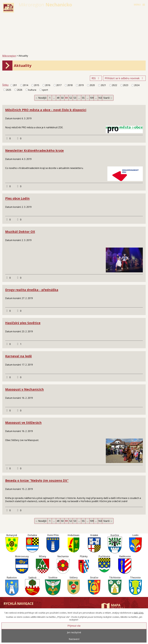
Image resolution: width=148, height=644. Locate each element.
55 (83, 98)
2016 (48, 85)
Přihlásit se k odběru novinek (124, 78)
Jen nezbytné (74, 632)
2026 (20, 90)
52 (71, 98)
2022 (114, 85)
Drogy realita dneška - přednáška (32, 290)
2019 (81, 85)
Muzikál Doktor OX (20, 232)
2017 (59, 85)
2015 (37, 85)
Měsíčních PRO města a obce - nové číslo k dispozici (46, 110)
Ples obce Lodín (17, 198)
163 (100, 98)
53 (75, 98)
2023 (126, 85)
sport (45, 90)
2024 (137, 85)
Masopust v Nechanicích (24, 389)
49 (58, 98)
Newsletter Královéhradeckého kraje (34, 150)
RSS (96, 78)
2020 (92, 85)
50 (62, 98)
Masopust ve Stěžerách (23, 422)
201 (15, 85)
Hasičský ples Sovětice (23, 323)
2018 (70, 85)
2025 (9, 90)
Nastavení (74, 639)
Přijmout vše (74, 626)
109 (92, 98)
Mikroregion (9, 56)
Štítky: (6, 85)
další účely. (139, 613)
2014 (25, 85)
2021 (103, 85)
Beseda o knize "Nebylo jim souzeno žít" (37, 480)
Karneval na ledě (18, 356)
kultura (32, 90)
